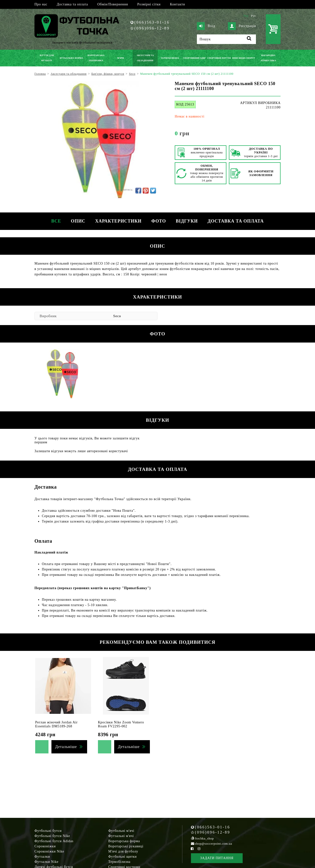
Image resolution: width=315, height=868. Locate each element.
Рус (253, 16)
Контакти (178, 4)
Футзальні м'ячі (121, 836)
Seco (117, 316)
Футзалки (42, 857)
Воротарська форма (124, 841)
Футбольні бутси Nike (52, 836)
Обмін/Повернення (112, 4)
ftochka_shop (204, 838)
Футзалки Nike (46, 862)
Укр (246, 16)
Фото (159, 221)
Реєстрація (242, 26)
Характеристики (118, 221)
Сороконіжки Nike (49, 851)
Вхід (206, 26)
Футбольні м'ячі (121, 831)
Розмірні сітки (149, 4)
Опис (78, 221)
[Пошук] (226, 39)
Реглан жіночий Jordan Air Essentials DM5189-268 (56, 724)
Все (56, 221)
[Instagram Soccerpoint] (199, 849)
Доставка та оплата (72, 4)
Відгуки (187, 221)
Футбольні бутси (48, 831)
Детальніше (66, 747)
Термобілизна (119, 862)
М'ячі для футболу (123, 851)
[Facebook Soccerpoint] (192, 849)
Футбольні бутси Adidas (54, 841)
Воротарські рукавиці (126, 846)
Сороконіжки (45, 846)
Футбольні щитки (123, 857)
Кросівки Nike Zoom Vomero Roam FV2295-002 (121, 724)
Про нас (41, 4)
